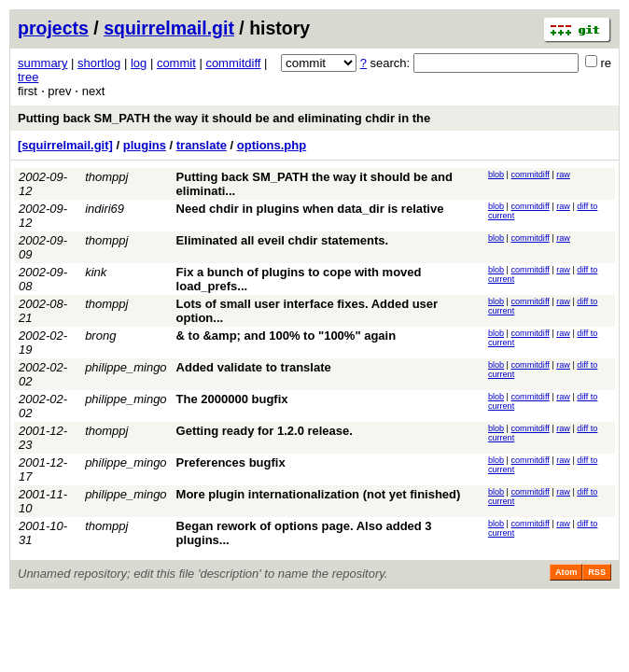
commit (176, 63)
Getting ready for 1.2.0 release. (265, 431)
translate (202, 145)
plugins (145, 145)
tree (28, 77)
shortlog (99, 63)
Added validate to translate (254, 367)
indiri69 (105, 209)
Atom (566, 572)
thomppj (106, 177)
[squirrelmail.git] (65, 145)
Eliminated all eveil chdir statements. (283, 240)
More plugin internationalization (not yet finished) (319, 494)
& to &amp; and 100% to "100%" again (287, 336)
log (139, 63)
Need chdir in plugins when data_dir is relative (310, 209)
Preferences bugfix (231, 462)
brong (100, 336)
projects (53, 28)
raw (563, 175)
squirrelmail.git (169, 28)
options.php (272, 145)
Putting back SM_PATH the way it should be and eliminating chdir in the (224, 118)
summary (42, 63)
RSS (597, 572)
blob (496, 175)
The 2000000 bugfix (232, 399)
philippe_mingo (126, 367)
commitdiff (233, 63)
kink (96, 272)
